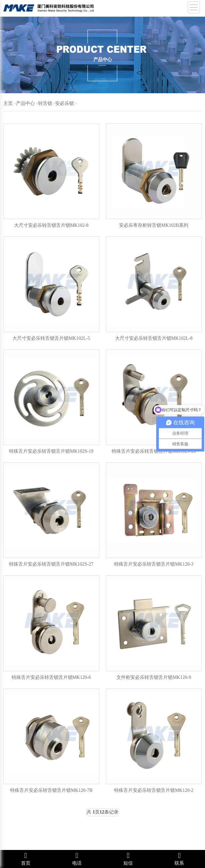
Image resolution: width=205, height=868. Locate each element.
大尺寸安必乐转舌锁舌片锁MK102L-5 (51, 338)
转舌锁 (45, 103)
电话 (77, 859)
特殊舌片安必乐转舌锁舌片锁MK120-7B (51, 790)
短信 (128, 859)
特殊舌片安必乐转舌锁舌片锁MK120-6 (51, 677)
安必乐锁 (65, 103)
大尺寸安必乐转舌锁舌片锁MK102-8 (51, 225)
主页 (8, 103)
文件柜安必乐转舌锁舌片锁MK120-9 (154, 677)
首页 (26, 859)
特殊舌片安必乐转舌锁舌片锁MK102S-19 (51, 451)
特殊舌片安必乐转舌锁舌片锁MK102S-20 (154, 451)
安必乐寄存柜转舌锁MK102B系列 (154, 225)
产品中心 (25, 103)
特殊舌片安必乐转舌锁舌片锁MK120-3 (154, 564)
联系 (179, 859)
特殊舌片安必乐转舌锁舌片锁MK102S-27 (51, 564)
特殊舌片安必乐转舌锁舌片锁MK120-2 (154, 790)
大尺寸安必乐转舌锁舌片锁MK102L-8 (154, 338)
